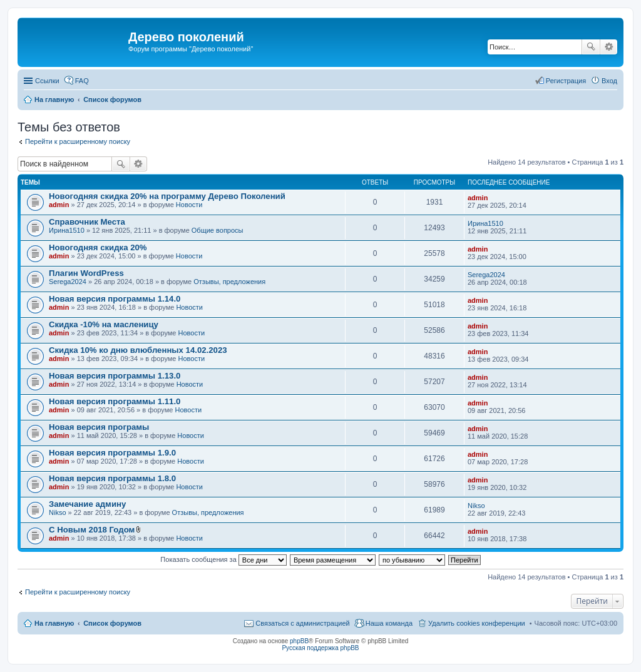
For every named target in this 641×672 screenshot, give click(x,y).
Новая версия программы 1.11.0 (115, 401)
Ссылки (47, 81)
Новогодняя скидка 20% (98, 247)
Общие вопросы (218, 230)
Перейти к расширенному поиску (78, 141)
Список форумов (112, 623)
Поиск (591, 47)
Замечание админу (87, 504)
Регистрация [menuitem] (566, 81)
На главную (54, 623)
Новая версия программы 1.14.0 (115, 299)
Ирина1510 (67, 230)
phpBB (299, 641)
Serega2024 (68, 282)
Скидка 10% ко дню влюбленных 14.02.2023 (138, 350)
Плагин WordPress (86, 273)
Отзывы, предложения (229, 282)
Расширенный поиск (609, 47)
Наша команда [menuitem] (389, 623)
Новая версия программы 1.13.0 (115, 376)
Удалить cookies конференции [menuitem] (477, 623)
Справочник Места (87, 222)
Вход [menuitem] (609, 81)
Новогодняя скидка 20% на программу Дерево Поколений (167, 196)
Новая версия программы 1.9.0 (112, 453)
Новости (189, 205)
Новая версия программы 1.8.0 (112, 478)
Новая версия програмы (99, 427)
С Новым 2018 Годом (92, 530)
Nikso (58, 512)
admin (59, 205)
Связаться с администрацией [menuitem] (302, 623)
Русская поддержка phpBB (320, 648)
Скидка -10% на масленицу (104, 324)
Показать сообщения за (223, 559)
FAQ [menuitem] (82, 81)
